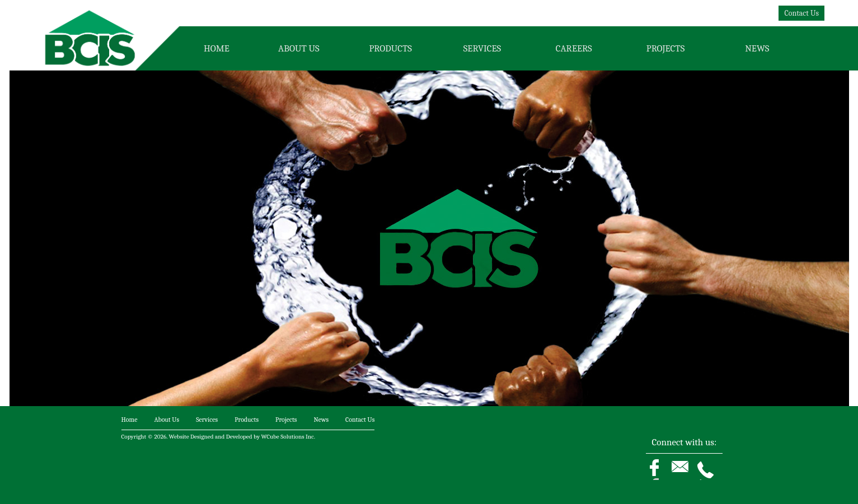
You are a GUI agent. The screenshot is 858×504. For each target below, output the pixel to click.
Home (217, 48)
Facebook (661, 475)
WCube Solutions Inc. (289, 437)
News (757, 48)
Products (390, 48)
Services (482, 48)
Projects (665, 48)
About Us (299, 48)
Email (684, 475)
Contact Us (801, 13)
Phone (710, 475)
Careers (574, 48)
